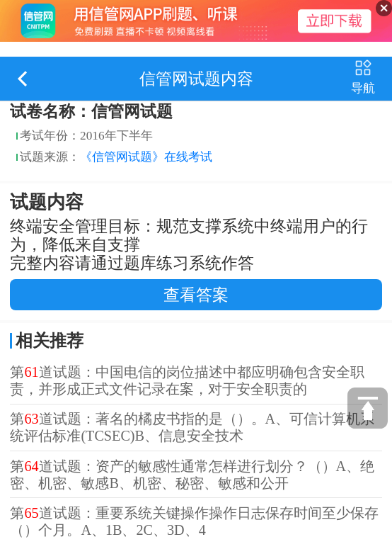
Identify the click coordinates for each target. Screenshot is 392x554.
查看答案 (196, 295)
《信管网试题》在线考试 (146, 157)
